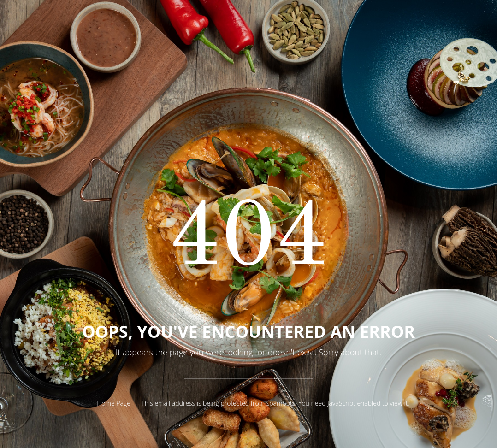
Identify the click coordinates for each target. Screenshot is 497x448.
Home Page (114, 403)
